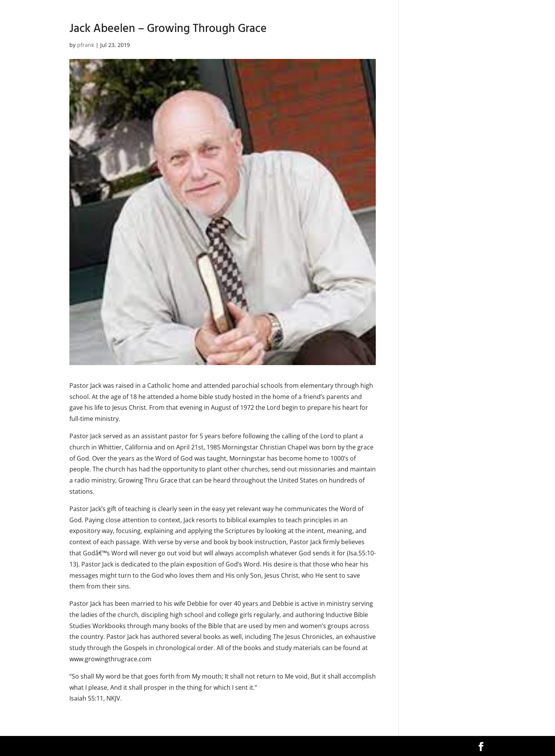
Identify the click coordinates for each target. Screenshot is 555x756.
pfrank (86, 45)
